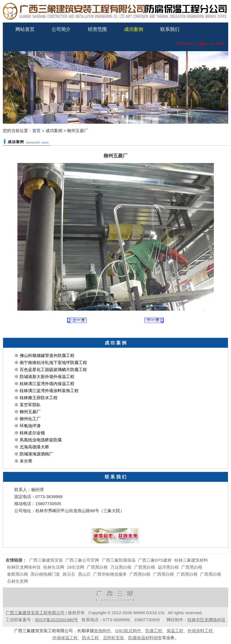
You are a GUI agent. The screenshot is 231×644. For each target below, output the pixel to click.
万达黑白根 (121, 567)
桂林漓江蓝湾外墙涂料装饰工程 (49, 391)
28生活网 (76, 567)
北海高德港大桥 (34, 447)
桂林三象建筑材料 (191, 560)
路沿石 (69, 574)
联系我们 (170, 29)
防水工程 (90, 638)
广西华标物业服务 (110, 574)
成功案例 (134, 29)
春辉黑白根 (18, 574)
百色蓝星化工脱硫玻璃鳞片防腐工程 (53, 370)
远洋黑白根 (168, 567)
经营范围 (97, 29)
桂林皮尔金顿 (32, 433)
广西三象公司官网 (82, 560)
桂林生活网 (54, 567)
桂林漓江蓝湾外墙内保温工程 (47, 384)
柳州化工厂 (30, 419)
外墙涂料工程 (200, 631)
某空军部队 (30, 405)
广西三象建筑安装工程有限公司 (35, 613)
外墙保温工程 (65, 638)
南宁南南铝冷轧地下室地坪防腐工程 (53, 362)
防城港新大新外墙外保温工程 (47, 377)
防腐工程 (154, 631)
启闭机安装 (114, 638)
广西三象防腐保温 (119, 560)
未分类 (26, 461)
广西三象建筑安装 (46, 560)
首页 (36, 131)
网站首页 (25, 29)
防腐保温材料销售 (145, 638)
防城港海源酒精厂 (36, 454)
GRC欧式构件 (128, 631)
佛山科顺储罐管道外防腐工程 (47, 355)
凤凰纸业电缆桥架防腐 (41, 440)
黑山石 (84, 574)
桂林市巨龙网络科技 (206, 620)
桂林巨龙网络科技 (24, 567)
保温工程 (175, 631)
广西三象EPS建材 (155, 560)
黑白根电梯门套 (45, 574)
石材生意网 (18, 581)
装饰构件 (102, 631)
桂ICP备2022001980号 (57, 620)
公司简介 (61, 29)
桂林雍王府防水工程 (39, 398)
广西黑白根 (97, 567)
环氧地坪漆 (30, 426)
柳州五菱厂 (30, 412)
